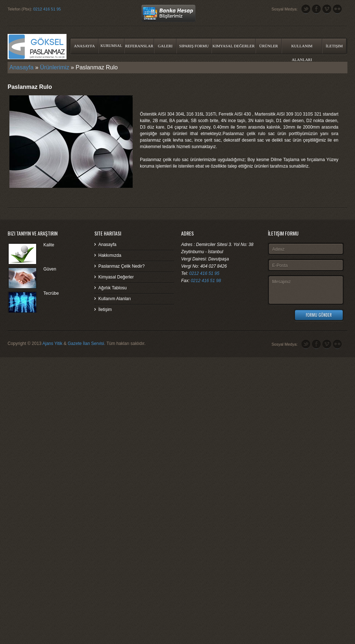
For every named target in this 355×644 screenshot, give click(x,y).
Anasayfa (84, 46)
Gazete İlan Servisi (86, 343)
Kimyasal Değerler (234, 46)
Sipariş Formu (194, 46)
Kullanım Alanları (302, 49)
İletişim (334, 46)
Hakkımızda (110, 255)
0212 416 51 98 (206, 281)
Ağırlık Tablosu (113, 288)
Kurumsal (111, 46)
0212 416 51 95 (47, 9)
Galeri (165, 46)
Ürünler (269, 46)
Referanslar (139, 46)
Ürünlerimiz (55, 67)
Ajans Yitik (52, 343)
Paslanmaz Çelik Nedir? (121, 266)
